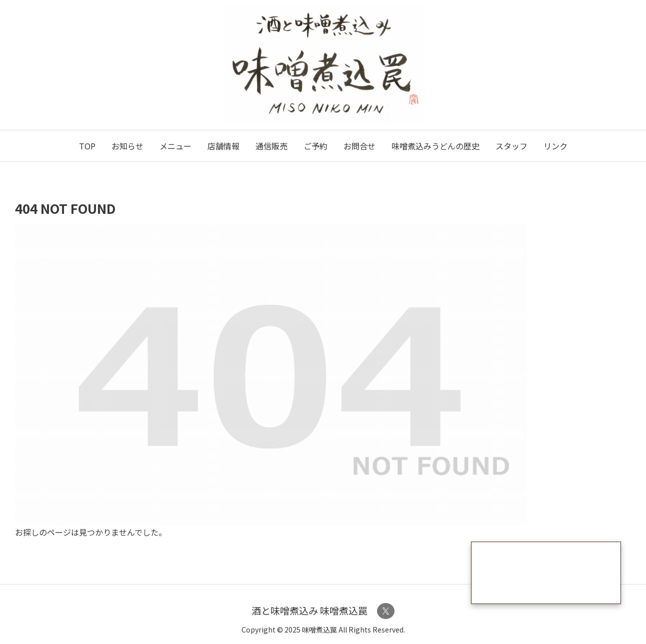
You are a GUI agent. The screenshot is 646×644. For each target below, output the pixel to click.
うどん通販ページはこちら (546, 573)
